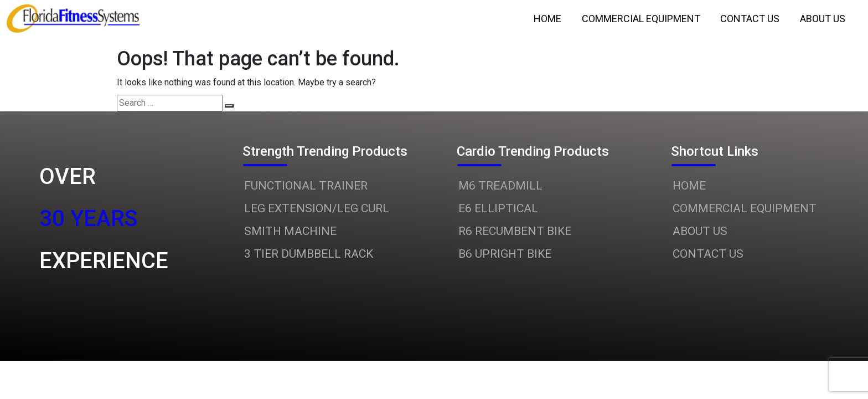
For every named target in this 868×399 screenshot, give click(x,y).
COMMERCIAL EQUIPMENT (745, 208)
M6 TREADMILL (500, 186)
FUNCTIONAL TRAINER (306, 186)
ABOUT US (700, 231)
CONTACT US (708, 254)
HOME (689, 186)
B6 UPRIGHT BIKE (505, 254)
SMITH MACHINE (290, 231)
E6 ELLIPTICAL (498, 208)
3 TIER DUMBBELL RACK (309, 254)
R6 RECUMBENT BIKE (515, 231)
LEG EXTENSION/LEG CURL (317, 208)
